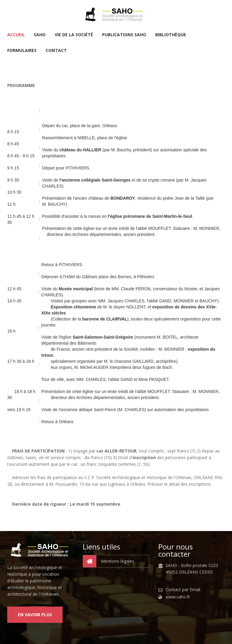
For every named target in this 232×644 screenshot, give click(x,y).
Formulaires (22, 51)
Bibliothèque (171, 35)
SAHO (40, 35)
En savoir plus (35, 615)
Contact (56, 51)
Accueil (16, 35)
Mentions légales (109, 561)
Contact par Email (183, 590)
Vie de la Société (74, 35)
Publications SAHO (124, 35)
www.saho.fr (178, 597)
